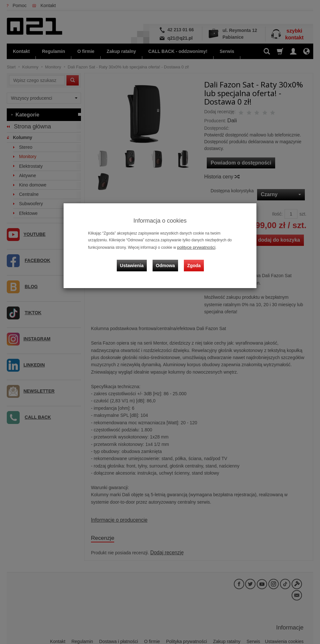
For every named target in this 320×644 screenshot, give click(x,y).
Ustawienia (136, 261)
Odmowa (167, 261)
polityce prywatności (194, 247)
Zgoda (193, 261)
